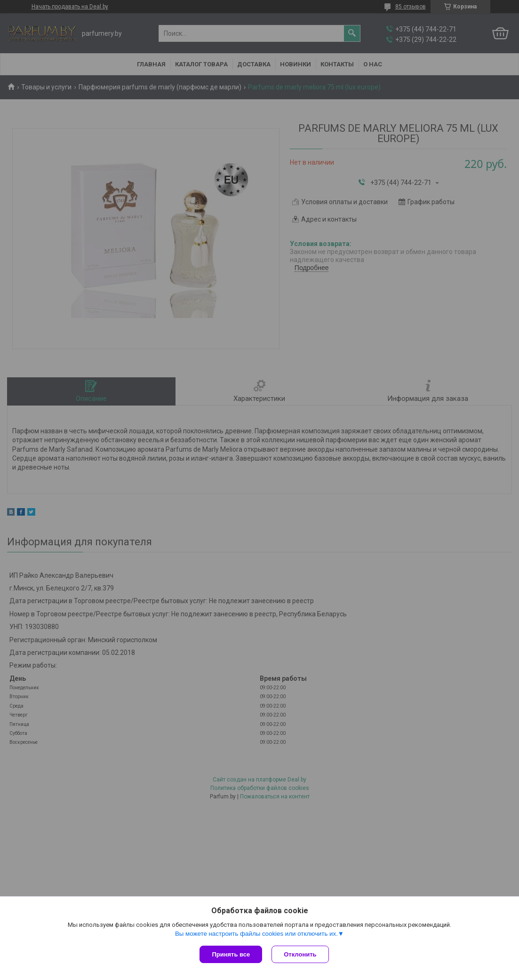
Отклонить (300, 954)
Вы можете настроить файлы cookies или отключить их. (256, 934)
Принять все (231, 954)
